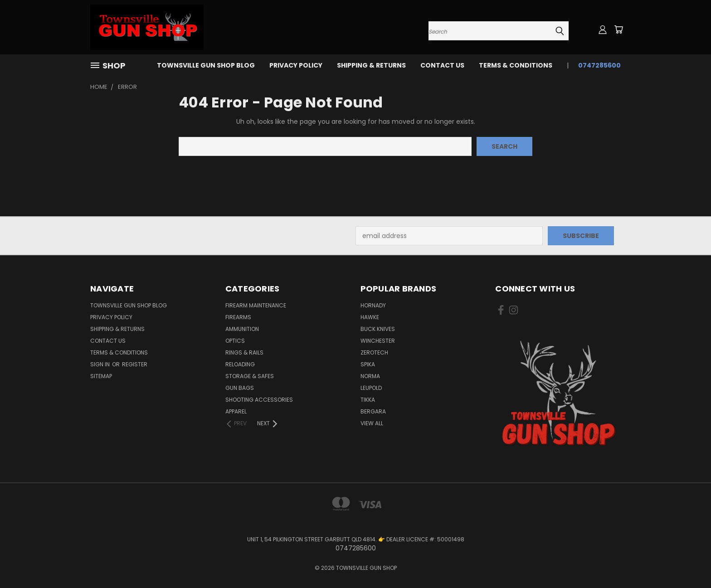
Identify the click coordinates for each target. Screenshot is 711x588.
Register (135, 364)
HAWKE (370, 317)
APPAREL (236, 411)
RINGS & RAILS (244, 352)
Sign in (101, 364)
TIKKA (368, 400)
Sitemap (101, 376)
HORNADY (373, 305)
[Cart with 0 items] (618, 29)
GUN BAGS (240, 388)
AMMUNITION (242, 329)
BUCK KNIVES (378, 329)
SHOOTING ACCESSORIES (259, 400)
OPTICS (235, 341)
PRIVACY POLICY (296, 65)
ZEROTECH (374, 352)
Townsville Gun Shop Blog (206, 65)
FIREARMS (238, 317)
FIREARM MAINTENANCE (256, 305)
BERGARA (373, 411)
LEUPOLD (371, 388)
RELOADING (240, 364)
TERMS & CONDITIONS (516, 65)
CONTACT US (442, 65)
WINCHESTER (378, 341)
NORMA (370, 376)
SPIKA (368, 364)
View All (372, 423)
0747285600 (599, 65)
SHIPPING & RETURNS (371, 65)
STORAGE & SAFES (250, 376)
